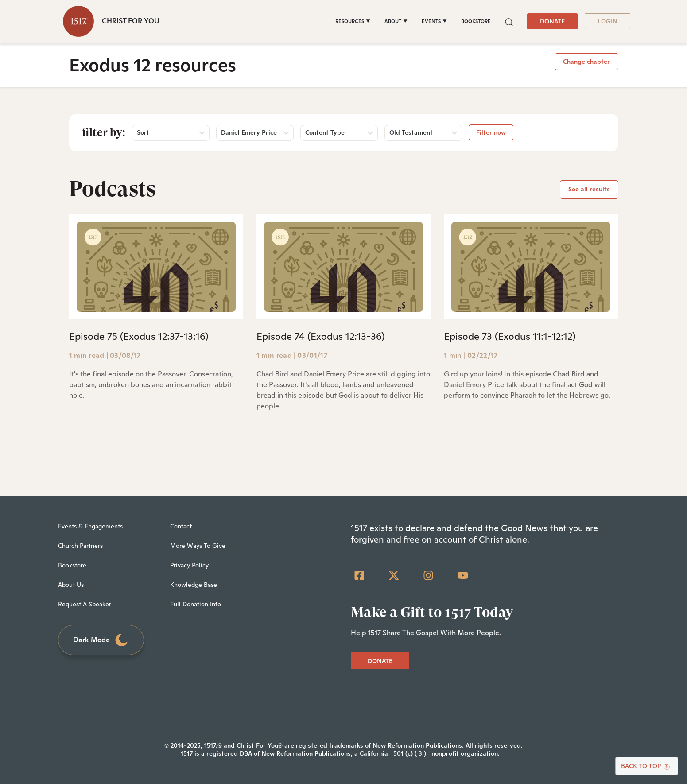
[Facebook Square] (359, 575)
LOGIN (607, 21)
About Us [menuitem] (71, 585)
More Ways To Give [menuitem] (198, 546)
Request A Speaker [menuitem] (85, 604)
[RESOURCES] (353, 21)
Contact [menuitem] (181, 526)
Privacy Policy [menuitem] (189, 565)
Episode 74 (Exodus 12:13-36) (320, 336)
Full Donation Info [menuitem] (196, 604)
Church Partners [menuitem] (80, 546)
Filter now (491, 132)
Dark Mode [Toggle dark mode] (101, 640)
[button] (509, 21)
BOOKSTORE (476, 21)
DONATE (552, 21)
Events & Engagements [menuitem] (90, 526)
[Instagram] (428, 575)
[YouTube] (463, 575)
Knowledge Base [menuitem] (194, 585)
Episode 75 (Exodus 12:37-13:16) (139, 336)
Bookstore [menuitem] (72, 565)
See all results (589, 189)
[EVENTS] (434, 21)
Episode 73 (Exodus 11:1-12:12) (510, 336)
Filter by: (104, 132)
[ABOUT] (396, 21)
